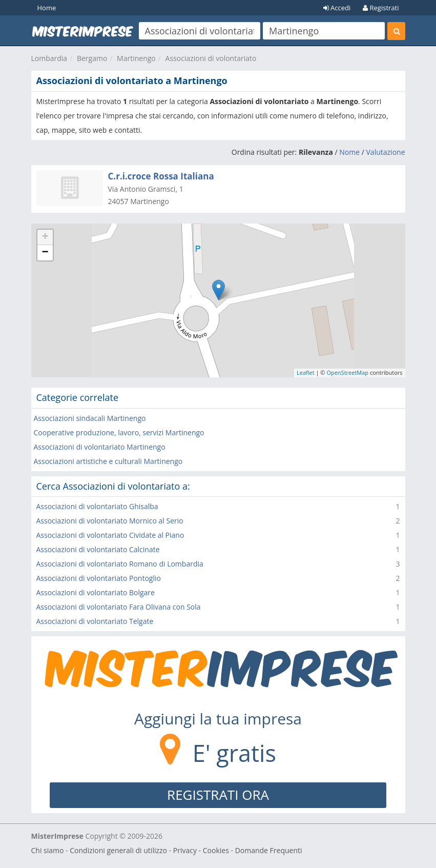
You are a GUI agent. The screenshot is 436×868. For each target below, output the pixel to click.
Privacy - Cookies (201, 850)
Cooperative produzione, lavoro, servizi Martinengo (119, 432)
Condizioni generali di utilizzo (118, 850)
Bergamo (92, 58)
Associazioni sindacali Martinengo (90, 418)
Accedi (337, 8)
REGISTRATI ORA (218, 795)
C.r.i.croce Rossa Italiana (161, 176)
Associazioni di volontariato (211, 58)
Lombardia (49, 58)
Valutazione (386, 152)
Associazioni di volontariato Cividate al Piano (110, 535)
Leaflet (306, 372)
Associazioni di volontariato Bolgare (96, 592)
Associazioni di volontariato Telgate (95, 621)
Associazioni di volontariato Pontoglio (99, 578)
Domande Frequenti (269, 850)
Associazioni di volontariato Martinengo (100, 447)
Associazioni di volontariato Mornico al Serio (110, 521)
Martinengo (136, 58)
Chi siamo (48, 850)
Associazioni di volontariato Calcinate (98, 549)
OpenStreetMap (347, 372)
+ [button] (45, 237)
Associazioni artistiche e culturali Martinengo (108, 461)
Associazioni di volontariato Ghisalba (97, 506)
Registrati (381, 8)
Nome (349, 152)
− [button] (45, 253)
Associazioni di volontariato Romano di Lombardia (120, 564)
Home (47, 8)
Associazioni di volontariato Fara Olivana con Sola (119, 607)
